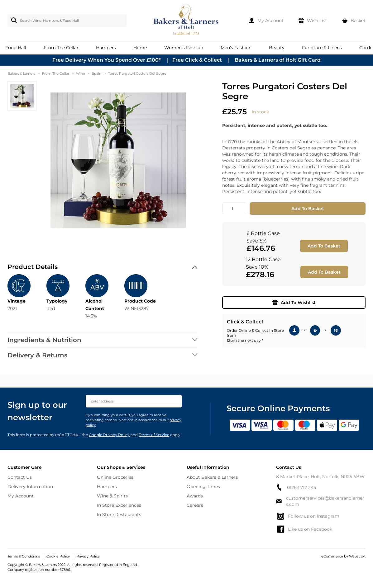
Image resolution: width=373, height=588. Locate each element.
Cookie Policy (58, 556)
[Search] (13, 20)
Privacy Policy (88, 556)
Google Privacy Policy (109, 435)
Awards (195, 496)
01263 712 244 (296, 487)
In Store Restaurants (119, 515)
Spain (97, 73)
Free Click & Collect (197, 60)
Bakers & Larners (21, 73)
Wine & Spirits (112, 496)
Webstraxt (357, 556)
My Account (21, 496)
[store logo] (186, 21)
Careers (195, 505)
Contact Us (20, 477)
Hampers (107, 487)
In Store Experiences (119, 505)
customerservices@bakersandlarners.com (320, 501)
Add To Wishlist (294, 303)
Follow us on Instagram (308, 516)
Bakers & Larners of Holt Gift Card (278, 60)
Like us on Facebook (304, 529)
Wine (81, 73)
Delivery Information (30, 487)
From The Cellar (56, 73)
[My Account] (266, 21)
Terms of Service (154, 435)
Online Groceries (115, 477)
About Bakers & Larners (212, 477)
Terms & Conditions (24, 556)
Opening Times (203, 487)
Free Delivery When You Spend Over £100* (107, 60)
